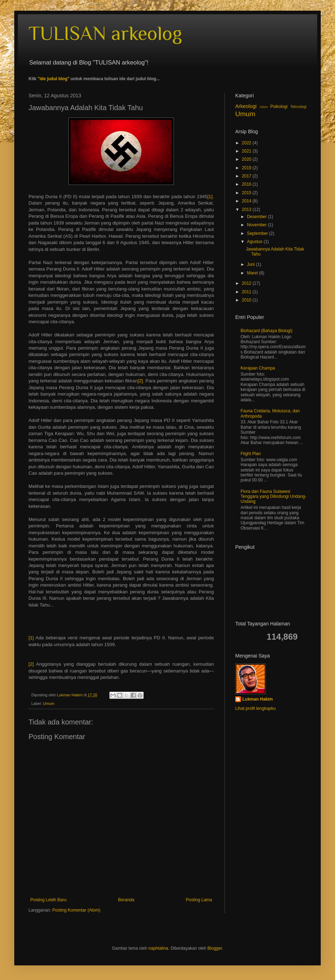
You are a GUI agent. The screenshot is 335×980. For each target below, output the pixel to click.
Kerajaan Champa (258, 368)
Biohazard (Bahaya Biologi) (266, 331)
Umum (48, 703)
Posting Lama (199, 900)
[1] (210, 197)
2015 (247, 193)
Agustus (255, 242)
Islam (264, 107)
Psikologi (279, 107)
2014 (247, 201)
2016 (247, 184)
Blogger (215, 948)
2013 (247, 210)
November (257, 225)
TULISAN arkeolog (105, 33)
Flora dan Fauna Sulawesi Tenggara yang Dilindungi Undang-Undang (274, 497)
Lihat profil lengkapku (255, 708)
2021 (247, 151)
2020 (247, 159)
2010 (247, 300)
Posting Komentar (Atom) (76, 910)
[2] (140, 381)
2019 (247, 168)
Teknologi (298, 107)
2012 (247, 283)
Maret (253, 273)
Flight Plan (251, 454)
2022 (247, 143)
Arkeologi (246, 106)
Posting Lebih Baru (48, 900)
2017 (247, 176)
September (258, 233)
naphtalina (158, 948)
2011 (247, 292)
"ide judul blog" (53, 79)
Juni (251, 264)
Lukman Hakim (257, 699)
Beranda (126, 900)
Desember (257, 217)
